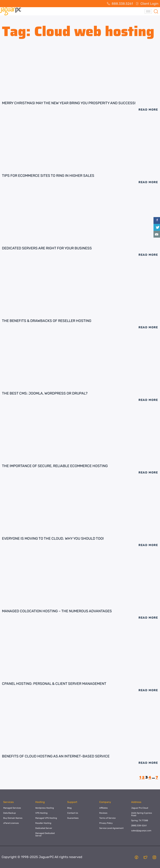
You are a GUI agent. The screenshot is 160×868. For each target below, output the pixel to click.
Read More (148, 110)
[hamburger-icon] (148, 11)
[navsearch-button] (156, 11)
